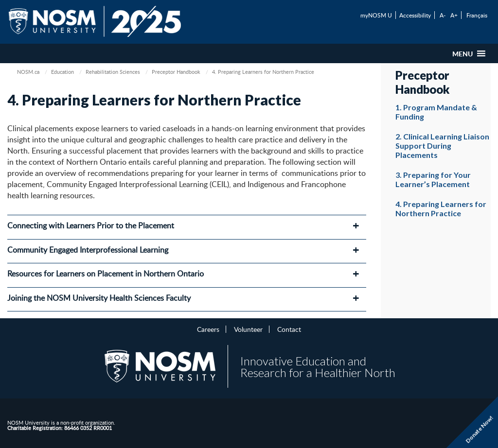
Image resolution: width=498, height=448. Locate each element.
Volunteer (248, 329)
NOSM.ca (28, 72)
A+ (454, 15)
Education (62, 72)
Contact (289, 329)
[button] (462, 53)
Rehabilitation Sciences (113, 72)
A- (443, 15)
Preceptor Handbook (176, 72)
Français (477, 15)
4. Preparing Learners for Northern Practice (441, 208)
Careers (208, 329)
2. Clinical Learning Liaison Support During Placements (442, 146)
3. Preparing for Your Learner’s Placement (433, 179)
